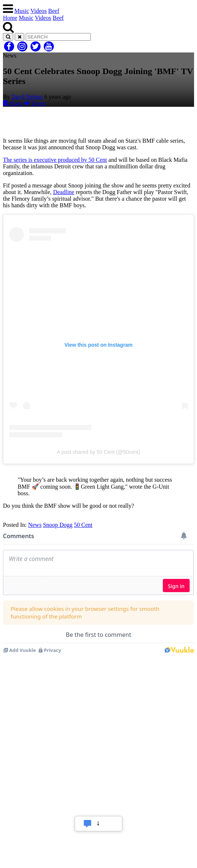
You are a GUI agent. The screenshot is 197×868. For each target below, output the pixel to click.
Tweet (35, 103)
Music (22, 11)
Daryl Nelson (27, 97)
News (35, 525)
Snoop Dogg (58, 525)
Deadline (64, 192)
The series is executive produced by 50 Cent (55, 160)
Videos (39, 11)
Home (10, 18)
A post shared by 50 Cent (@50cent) (99, 452)
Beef (54, 11)
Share (13, 103)
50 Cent (83, 525)
